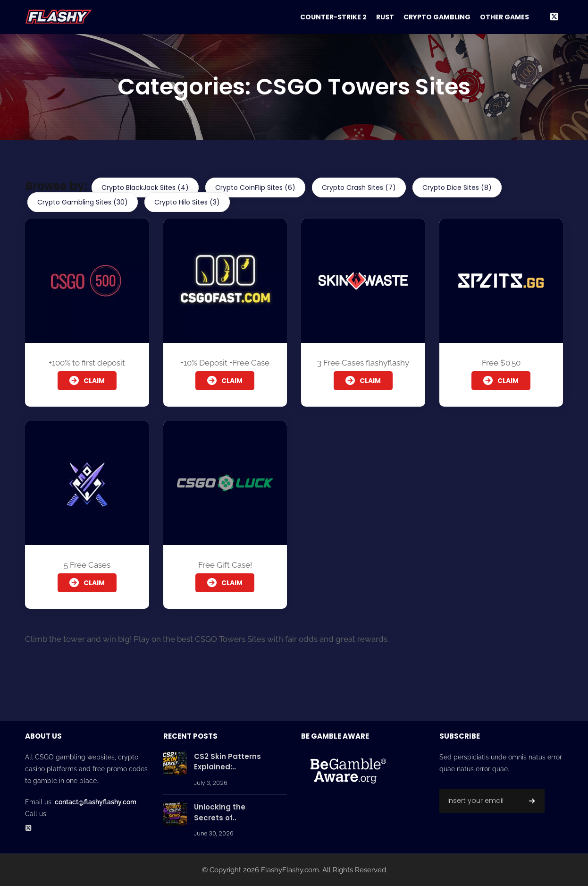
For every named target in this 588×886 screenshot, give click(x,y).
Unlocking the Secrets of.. (220, 812)
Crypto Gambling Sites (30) (83, 202)
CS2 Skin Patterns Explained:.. (227, 762)
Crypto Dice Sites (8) (457, 187)
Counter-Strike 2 (333, 17)
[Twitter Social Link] (554, 17)
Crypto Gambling (437, 17)
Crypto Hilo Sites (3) (187, 202)
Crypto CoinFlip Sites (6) (255, 187)
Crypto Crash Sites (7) (359, 187)
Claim (87, 381)
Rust (385, 17)
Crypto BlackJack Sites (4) (145, 187)
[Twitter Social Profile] (31, 829)
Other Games (504, 17)
